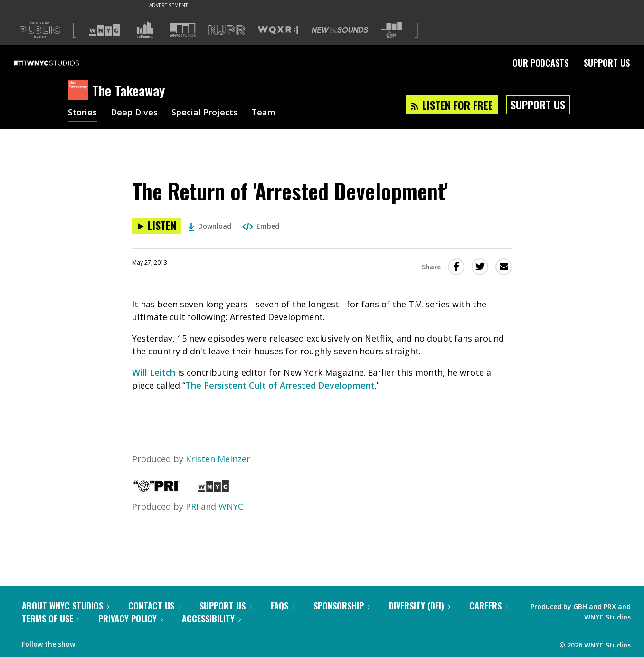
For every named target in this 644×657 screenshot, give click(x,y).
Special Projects (204, 113)
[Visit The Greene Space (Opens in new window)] (391, 30)
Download (210, 226)
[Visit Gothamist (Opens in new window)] (145, 30)
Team (263, 113)
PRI (192, 506)
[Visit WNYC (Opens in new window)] (104, 30)
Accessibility (211, 619)
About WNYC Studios (66, 606)
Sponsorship (342, 606)
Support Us (607, 63)
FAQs (283, 606)
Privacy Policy (131, 619)
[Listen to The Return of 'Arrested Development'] (156, 226)
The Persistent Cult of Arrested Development (280, 385)
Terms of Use (51, 619)
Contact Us (154, 606)
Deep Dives (134, 113)
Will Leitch (154, 372)
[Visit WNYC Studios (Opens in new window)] (183, 30)
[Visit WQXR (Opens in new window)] (278, 30)
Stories (82, 113)
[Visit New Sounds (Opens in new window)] (340, 30)
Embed (261, 226)
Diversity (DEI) (420, 606)
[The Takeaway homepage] (80, 91)
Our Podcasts (540, 63)
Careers (488, 606)
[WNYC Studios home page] (58, 63)
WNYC (231, 506)
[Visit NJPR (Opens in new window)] (227, 30)
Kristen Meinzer (218, 459)
